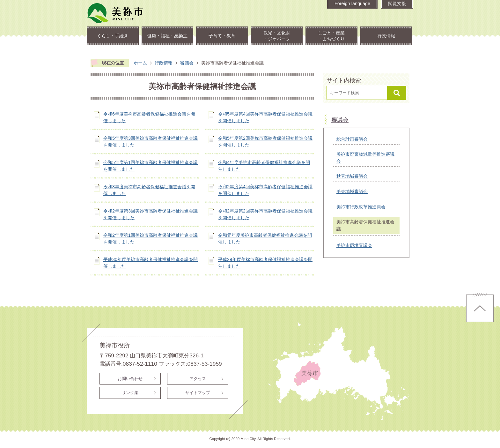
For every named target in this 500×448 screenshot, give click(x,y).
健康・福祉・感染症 (167, 36)
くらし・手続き (113, 36)
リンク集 (130, 393)
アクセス (198, 379)
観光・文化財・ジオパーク (277, 36)
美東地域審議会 (352, 191)
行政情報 (386, 36)
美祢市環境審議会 (354, 245)
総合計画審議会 (352, 139)
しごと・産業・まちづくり (331, 36)
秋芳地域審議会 (352, 176)
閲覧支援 (397, 4)
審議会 (187, 63)
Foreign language (352, 4)
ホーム (140, 63)
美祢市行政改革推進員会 (361, 207)
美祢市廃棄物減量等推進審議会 (365, 158)
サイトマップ (198, 393)
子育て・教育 (222, 36)
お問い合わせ (130, 379)
